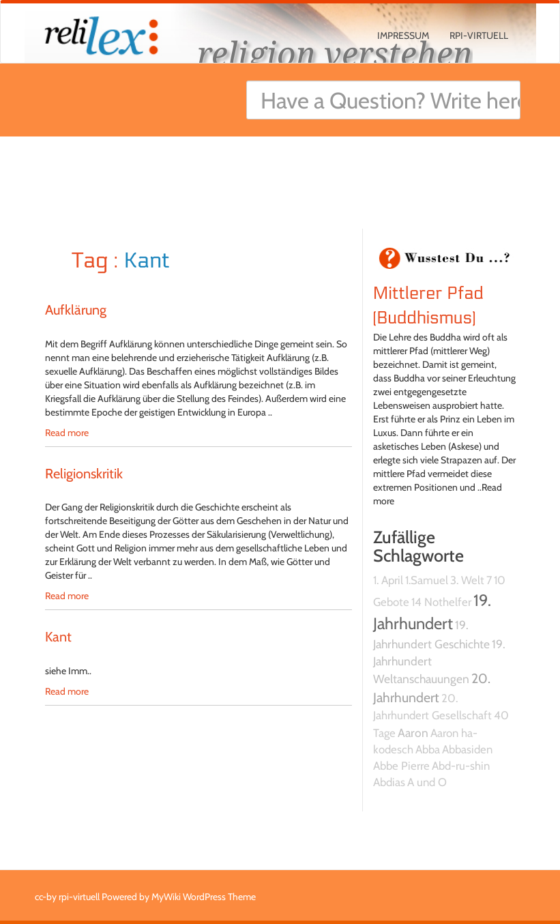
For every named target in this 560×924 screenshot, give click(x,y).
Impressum (403, 35)
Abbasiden (467, 749)
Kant (58, 637)
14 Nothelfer (441, 602)
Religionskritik (84, 474)
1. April (388, 580)
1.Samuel (427, 580)
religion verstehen (335, 53)
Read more (67, 433)
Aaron (413, 733)
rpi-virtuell (479, 35)
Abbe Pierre (401, 766)
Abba (428, 749)
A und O (427, 782)
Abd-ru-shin (461, 766)
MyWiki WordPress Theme (204, 897)
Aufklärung (76, 310)
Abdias (389, 782)
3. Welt (467, 580)
